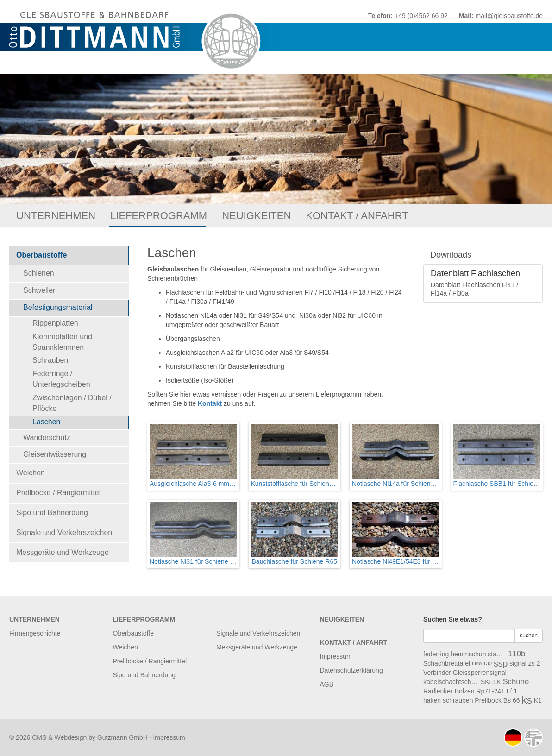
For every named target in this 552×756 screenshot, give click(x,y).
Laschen (47, 422)
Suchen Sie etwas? (453, 619)
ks (527, 700)
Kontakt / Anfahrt (357, 216)
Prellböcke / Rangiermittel (58, 493)
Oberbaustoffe (41, 255)
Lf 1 (512, 691)
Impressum (336, 656)
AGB (327, 684)
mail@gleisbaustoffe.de (509, 16)
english (533, 737)
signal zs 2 (525, 663)
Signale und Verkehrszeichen (64, 532)
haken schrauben (448, 700)
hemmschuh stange (478, 654)
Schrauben (50, 360)
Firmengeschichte (35, 633)
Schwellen (40, 290)
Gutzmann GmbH (122, 737)
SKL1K (491, 682)
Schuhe (516, 682)
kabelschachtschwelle (451, 682)
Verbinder (437, 673)
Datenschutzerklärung (351, 670)
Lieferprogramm (159, 216)
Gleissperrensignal (480, 673)
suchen (529, 636)
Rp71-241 (490, 691)
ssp (501, 663)
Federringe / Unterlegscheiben (61, 379)
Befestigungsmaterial (58, 307)
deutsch (513, 737)
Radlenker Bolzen (449, 691)
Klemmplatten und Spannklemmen (62, 342)
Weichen (31, 473)
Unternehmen (56, 216)
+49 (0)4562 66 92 (421, 16)
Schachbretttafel (447, 663)
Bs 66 (512, 700)
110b (517, 654)
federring (436, 654)
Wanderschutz (47, 438)
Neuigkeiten (256, 216)
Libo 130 (482, 663)
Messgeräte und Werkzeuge (63, 552)
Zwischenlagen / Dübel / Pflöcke (72, 403)
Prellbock (488, 700)
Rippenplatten (55, 323)
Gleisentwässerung (55, 454)
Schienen (39, 273)
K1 (538, 700)
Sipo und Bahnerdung (52, 513)
